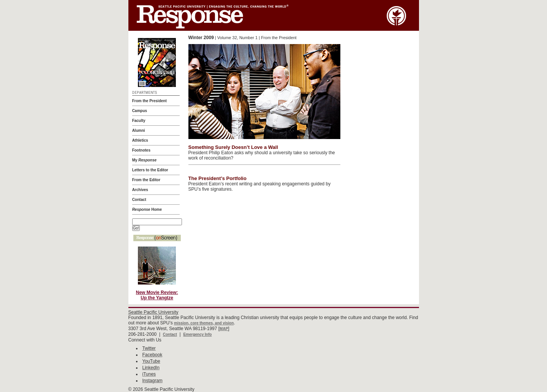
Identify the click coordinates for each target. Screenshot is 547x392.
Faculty (139, 121)
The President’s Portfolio (217, 178)
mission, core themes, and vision (204, 323)
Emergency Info (197, 334)
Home (147, 209)
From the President (149, 101)
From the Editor (146, 180)
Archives (140, 190)
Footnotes (141, 150)
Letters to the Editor (150, 170)
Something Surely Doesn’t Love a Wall (233, 147)
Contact (139, 200)
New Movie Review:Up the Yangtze (157, 295)
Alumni (139, 130)
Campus (140, 111)
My (144, 160)
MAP (224, 329)
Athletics (140, 140)
